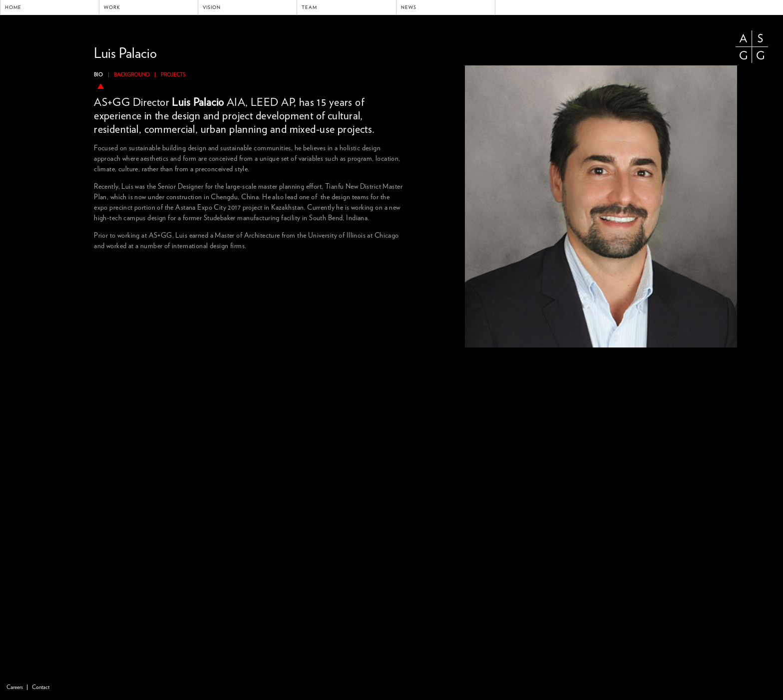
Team (309, 7)
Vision (212, 7)
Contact (41, 687)
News (409, 7)
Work (112, 7)
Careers (15, 687)
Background (132, 75)
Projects (173, 75)
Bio (98, 75)
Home (13, 7)
